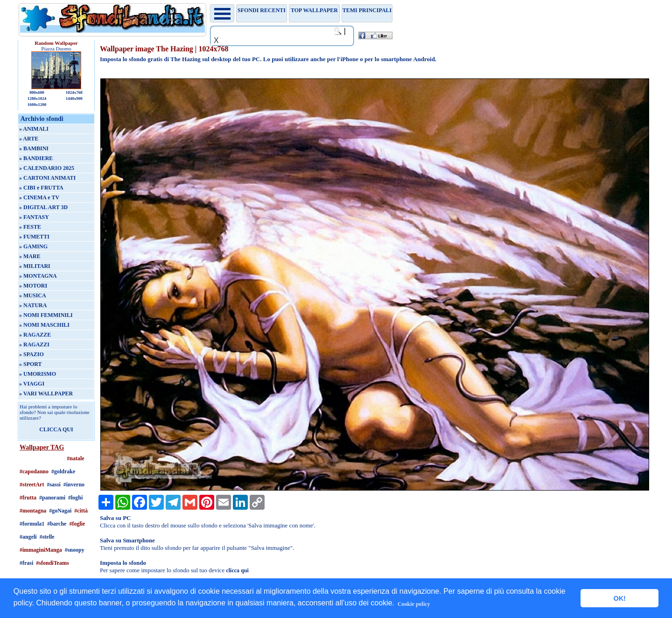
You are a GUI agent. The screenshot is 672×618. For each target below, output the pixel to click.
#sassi (53, 485)
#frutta (28, 498)
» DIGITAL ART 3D (43, 207)
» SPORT (31, 364)
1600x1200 (37, 105)
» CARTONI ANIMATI (47, 178)
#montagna (33, 511)
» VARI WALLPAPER (46, 393)
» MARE (30, 256)
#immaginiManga (41, 550)
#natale (75, 458)
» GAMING (33, 246)
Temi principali (367, 10)
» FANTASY (34, 217)
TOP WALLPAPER (314, 10)
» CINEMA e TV (39, 197)
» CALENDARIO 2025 (47, 168)
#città (81, 511)
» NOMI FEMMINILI (46, 315)
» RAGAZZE (35, 335)
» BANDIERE (36, 158)
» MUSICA (33, 295)
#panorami (52, 498)
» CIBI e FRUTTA (41, 188)
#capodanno (34, 471)
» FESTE (30, 227)
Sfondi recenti (262, 10)
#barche (57, 524)
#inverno (74, 485)
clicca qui (237, 570)
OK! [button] (619, 598)
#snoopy (75, 550)
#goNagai (60, 511)
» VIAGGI (32, 384)
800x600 (37, 92)
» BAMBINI (34, 148)
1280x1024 (37, 98)
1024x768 (74, 92)
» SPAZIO (31, 354)
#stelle (47, 537)
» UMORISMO (38, 374)
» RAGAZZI (34, 344)
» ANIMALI (34, 129)
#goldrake (63, 471)
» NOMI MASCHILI (44, 325)
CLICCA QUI (56, 429)
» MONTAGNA (38, 276)
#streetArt (32, 485)
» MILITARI (35, 266)
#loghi (75, 498)
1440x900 (74, 98)
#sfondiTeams (52, 563)
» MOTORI (33, 286)
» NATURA (33, 305)
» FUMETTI (34, 237)
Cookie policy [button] (414, 604)
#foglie (77, 524)
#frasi (26, 563)
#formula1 (32, 524)
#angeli (28, 537)
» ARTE (29, 139)
